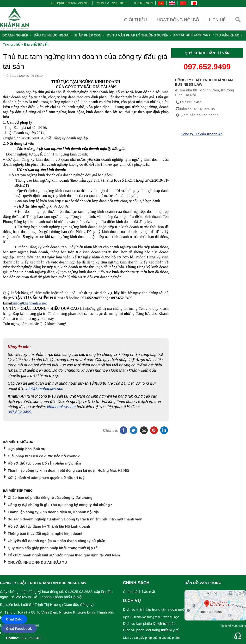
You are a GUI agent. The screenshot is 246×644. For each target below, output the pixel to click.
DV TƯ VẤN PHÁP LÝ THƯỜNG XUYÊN (140, 35)
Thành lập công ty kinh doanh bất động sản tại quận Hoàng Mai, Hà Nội (68, 470)
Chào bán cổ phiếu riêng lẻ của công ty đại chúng (50, 498)
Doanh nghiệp (18, 35)
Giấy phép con (90, 35)
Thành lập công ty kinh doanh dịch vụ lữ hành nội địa (53, 512)
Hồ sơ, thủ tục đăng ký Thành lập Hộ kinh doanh (49, 526)
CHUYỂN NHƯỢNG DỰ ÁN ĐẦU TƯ (37, 562)
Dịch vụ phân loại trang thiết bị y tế (151, 630)
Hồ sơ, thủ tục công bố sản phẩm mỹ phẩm (44, 463)
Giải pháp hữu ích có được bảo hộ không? (44, 456)
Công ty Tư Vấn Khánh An (202, 134)
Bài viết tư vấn (36, 44)
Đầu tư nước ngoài (54, 35)
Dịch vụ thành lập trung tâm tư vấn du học (151, 617)
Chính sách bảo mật (139, 592)
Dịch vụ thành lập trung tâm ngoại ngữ (154, 609)
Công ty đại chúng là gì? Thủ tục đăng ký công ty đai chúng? (60, 505)
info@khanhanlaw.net (69, 3)
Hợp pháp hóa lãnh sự (27, 449)
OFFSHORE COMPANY (195, 35)
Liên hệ (217, 20)
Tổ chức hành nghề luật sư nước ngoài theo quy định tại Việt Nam (64, 555)
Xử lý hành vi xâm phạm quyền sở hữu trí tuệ (46, 478)
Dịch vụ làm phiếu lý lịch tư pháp (149, 623)
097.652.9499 (144, 3)
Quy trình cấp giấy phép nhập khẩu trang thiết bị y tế (52, 548)
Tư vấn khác (230, 35)
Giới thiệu (136, 20)
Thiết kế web (229, 626)
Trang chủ (12, 44)
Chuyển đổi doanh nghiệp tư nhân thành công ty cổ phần (56, 541)
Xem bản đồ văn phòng (197, 115)
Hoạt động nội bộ (178, 20)
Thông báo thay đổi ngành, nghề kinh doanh (46, 534)
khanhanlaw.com (61, 407)
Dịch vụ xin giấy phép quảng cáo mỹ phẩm (151, 638)
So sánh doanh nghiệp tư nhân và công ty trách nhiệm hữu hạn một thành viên (75, 519)
